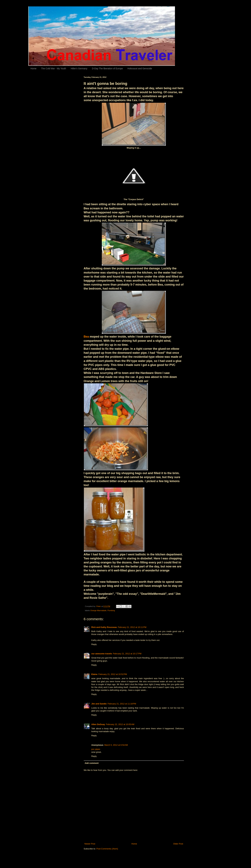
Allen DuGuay (98, 724)
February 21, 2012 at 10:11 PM (132, 627)
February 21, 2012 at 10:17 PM (127, 654)
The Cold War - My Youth (54, 69)
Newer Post (90, 844)
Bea (86, 337)
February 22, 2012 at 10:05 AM (120, 724)
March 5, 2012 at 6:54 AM (116, 745)
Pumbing (111, 610)
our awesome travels (102, 654)
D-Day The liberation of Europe (107, 69)
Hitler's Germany (79, 69)
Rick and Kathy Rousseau (104, 627)
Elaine (94, 674)
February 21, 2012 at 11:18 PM (122, 704)
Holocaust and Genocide (140, 69)
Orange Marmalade (98, 610)
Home (34, 69)
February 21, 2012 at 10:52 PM (113, 674)
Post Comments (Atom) (107, 849)
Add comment (92, 763)
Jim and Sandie (99, 704)
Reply (94, 644)
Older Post (178, 844)
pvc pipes (96, 749)
